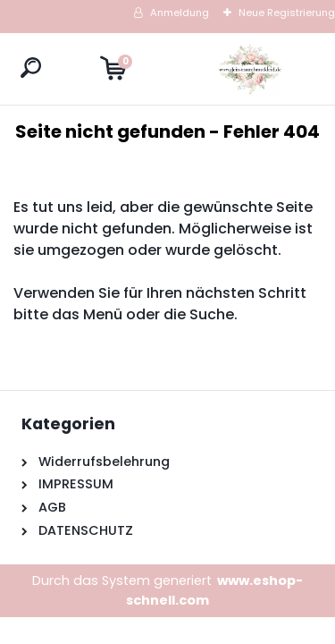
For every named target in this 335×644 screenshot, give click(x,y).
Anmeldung (180, 13)
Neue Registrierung (287, 13)
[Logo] (250, 69)
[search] (31, 68)
